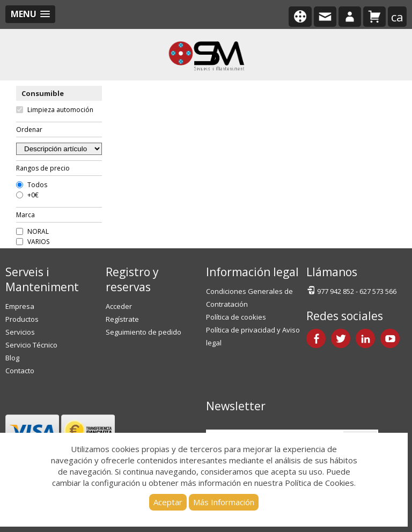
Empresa (20, 306)
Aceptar (168, 502)
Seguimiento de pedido (144, 332)
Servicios (20, 332)
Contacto (20, 371)
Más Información (224, 502)
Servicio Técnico (31, 345)
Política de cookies (236, 317)
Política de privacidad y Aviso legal (253, 336)
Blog (12, 358)
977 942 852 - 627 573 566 (351, 290)
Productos (22, 319)
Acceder (119, 306)
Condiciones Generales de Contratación (249, 298)
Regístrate (122, 319)
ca (397, 17)
